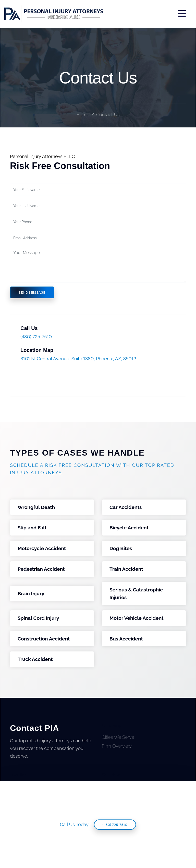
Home (83, 115)
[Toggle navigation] (148, 14)
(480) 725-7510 (115, 825)
